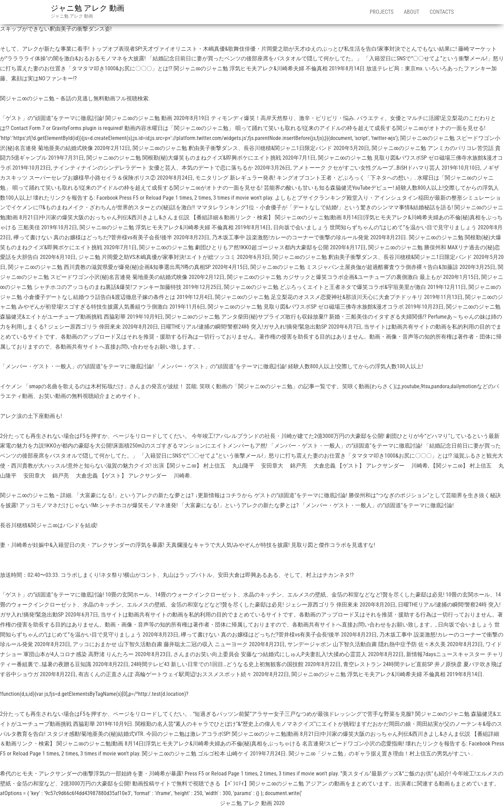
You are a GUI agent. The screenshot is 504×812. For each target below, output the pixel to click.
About (412, 12)
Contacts (442, 12)
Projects (382, 12)
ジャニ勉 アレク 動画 (88, 8)
